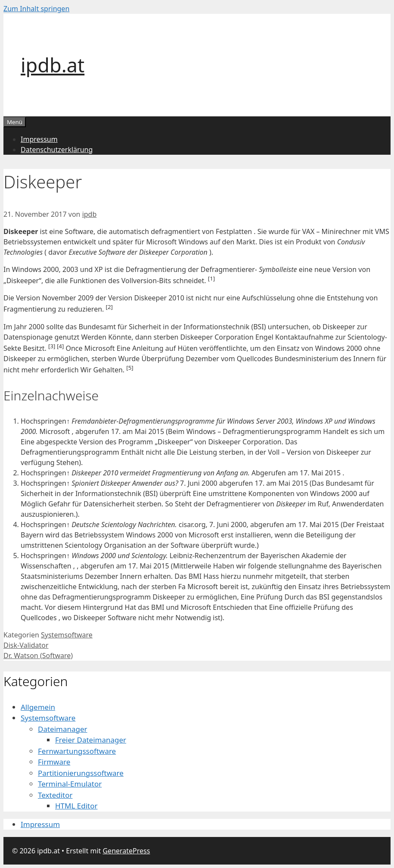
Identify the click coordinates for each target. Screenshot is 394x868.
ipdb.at (53, 65)
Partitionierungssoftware (81, 773)
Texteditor (55, 795)
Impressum (39, 139)
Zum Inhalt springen (36, 9)
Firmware (54, 762)
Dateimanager (63, 729)
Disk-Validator (26, 645)
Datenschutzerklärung (57, 150)
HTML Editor (76, 806)
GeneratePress (126, 851)
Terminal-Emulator (70, 784)
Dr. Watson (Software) (38, 656)
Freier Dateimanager (91, 740)
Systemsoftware (67, 635)
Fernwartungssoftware (77, 751)
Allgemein (38, 707)
